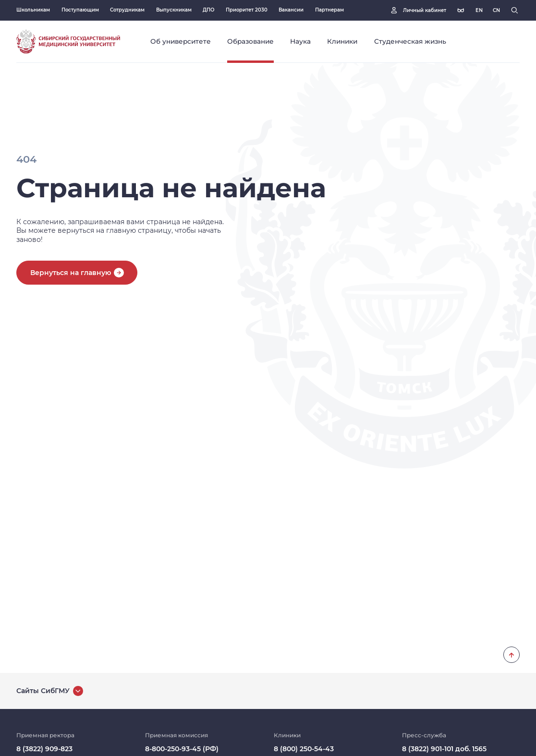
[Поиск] (515, 10)
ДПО (208, 10)
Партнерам (329, 10)
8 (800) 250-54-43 (304, 749)
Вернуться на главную (71, 273)
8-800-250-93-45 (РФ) (182, 749)
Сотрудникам (127, 10)
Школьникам (33, 10)
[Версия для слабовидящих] (461, 10)
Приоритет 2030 (247, 10)
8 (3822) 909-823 (44, 749)
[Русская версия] (479, 10)
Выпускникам (174, 10)
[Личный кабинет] (418, 10)
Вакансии (291, 10)
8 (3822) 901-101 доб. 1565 (444, 749)
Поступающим (80, 10)
